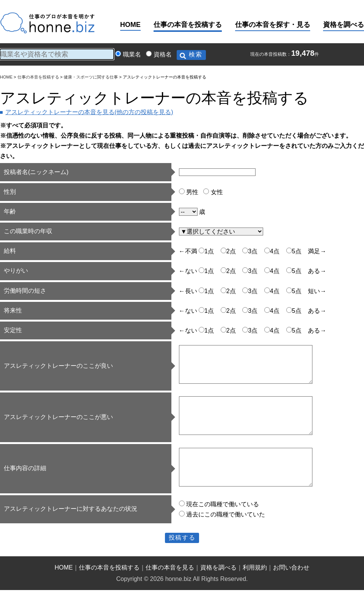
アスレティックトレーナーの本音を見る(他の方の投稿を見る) (89, 112)
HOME (130, 25)
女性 (217, 192)
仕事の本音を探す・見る (273, 25)
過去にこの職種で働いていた (226, 514)
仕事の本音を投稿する (188, 25)
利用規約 (255, 567)
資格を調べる (344, 25)
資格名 (163, 54)
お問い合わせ (291, 567)
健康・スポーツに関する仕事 (91, 77)
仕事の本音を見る (170, 567)
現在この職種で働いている (223, 504)
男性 (192, 192)
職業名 (132, 54)
